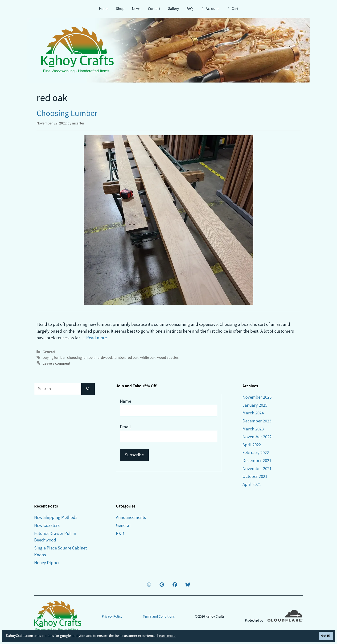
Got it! (326, 636)
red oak (133, 357)
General (49, 352)
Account (210, 9)
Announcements (131, 517)
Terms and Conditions (159, 616)
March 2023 (253, 429)
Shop (120, 9)
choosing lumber (80, 357)
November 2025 (257, 397)
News (136, 9)
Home (104, 9)
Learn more (166, 636)
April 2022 (252, 445)
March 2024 (253, 413)
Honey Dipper (47, 563)
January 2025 (255, 405)
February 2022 (256, 452)
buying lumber (54, 357)
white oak (148, 357)
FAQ (190, 9)
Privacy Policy (112, 616)
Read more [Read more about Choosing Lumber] (97, 338)
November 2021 (257, 469)
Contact (154, 9)
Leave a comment (56, 363)
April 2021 (252, 484)
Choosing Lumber (67, 113)
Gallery (173, 9)
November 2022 (257, 437)
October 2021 (255, 476)
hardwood (104, 357)
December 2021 (257, 460)
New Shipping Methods (56, 517)
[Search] (88, 389)
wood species (168, 357)
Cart (232, 9)
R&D (120, 533)
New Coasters (47, 525)
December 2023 (257, 421)
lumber (119, 357)
